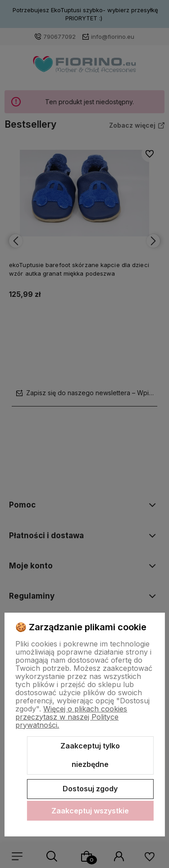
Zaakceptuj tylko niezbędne (90, 755)
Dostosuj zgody (90, 789)
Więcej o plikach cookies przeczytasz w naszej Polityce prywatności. (71, 717)
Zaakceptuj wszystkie (90, 811)
